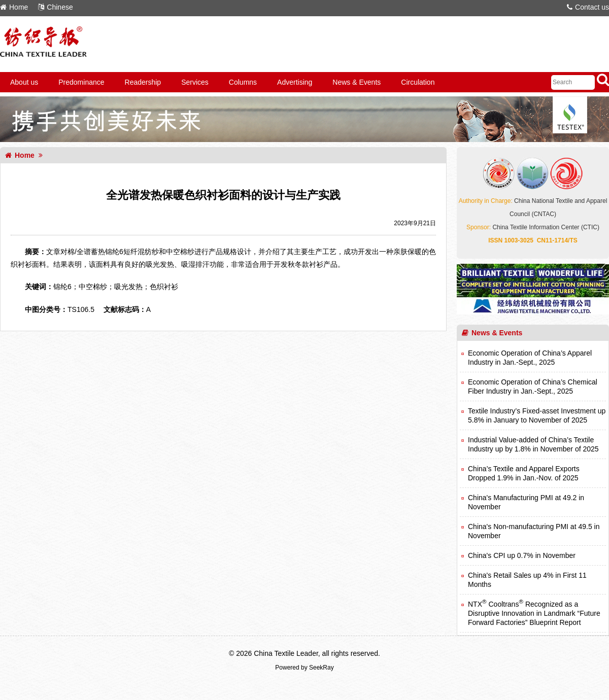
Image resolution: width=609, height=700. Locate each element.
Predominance (81, 82)
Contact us (588, 7)
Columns (243, 82)
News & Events (357, 82)
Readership (143, 82)
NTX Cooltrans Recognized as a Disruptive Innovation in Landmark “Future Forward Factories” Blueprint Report (534, 613)
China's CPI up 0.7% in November (522, 555)
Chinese (55, 7)
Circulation (418, 82)
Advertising (295, 82)
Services (195, 82)
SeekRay (322, 668)
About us (24, 82)
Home (14, 7)
